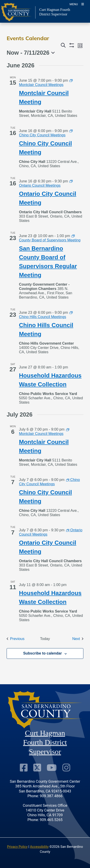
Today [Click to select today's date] (45, 639)
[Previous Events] (15, 639)
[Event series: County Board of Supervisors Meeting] (50, 238)
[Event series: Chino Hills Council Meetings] (46, 315)
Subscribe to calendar (43, 653)
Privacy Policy (17, 847)
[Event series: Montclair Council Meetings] (46, 82)
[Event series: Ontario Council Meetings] (46, 183)
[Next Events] (78, 639)
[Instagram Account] (66, 768)
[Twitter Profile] (37, 768)
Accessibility (39, 847)
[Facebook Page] (24, 768)
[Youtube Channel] (52, 768)
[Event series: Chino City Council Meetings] (46, 133)
